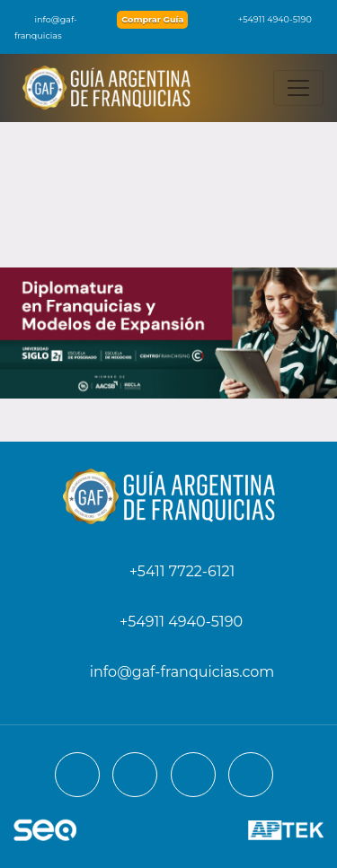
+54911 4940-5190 (266, 19)
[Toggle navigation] (298, 88)
